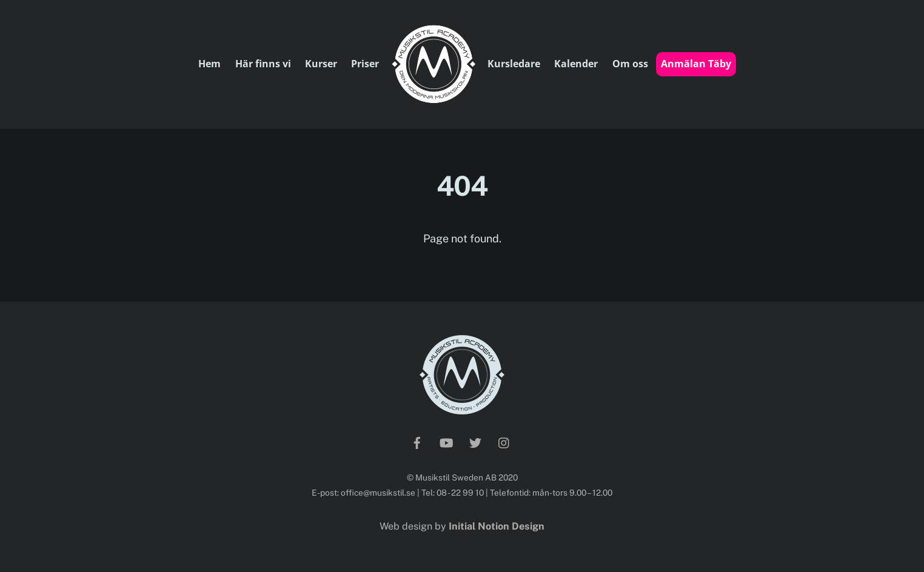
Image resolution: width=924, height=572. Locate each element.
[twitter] (475, 442)
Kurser (321, 64)
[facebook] (417, 442)
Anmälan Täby (696, 64)
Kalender (576, 64)
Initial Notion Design (497, 526)
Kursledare (514, 64)
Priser (365, 64)
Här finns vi (263, 64)
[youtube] (446, 442)
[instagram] (504, 442)
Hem (209, 64)
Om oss (630, 64)
